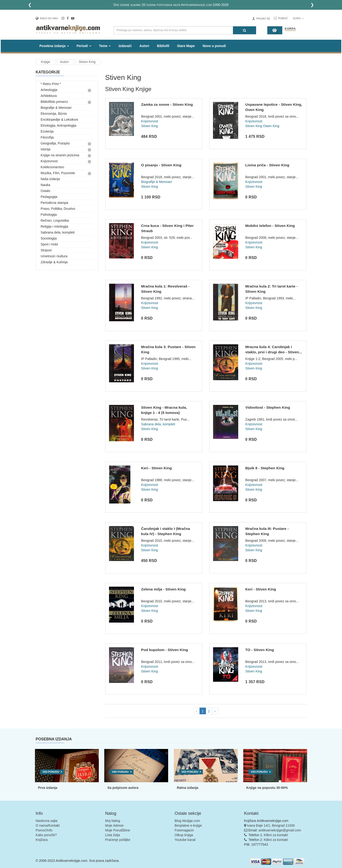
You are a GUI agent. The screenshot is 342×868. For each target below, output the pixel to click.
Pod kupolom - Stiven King (164, 650)
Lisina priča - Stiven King (267, 165)
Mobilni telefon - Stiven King (270, 226)
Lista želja (113, 835)
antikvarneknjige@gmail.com (280, 830)
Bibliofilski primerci (54, 102)
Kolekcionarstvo (52, 167)
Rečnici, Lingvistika (55, 221)
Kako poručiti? (46, 835)
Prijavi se (263, 19)
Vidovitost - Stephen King (268, 407)
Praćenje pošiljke (118, 840)
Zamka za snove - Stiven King (167, 104)
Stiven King (87, 62)
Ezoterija (47, 131)
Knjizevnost (49, 161)
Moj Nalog (113, 821)
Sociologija (49, 238)
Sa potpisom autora (123, 788)
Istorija (45, 149)
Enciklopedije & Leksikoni (59, 120)
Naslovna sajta (47, 821)
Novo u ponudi (214, 46)
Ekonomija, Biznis (54, 114)
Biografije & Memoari (56, 108)
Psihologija (49, 215)
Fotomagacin (184, 830)
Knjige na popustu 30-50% (267, 788)
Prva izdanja (48, 788)
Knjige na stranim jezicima (60, 155)
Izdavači (125, 46)
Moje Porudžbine (118, 830)
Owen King (271, 126)
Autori (144, 46)
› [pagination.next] (215, 711)
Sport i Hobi (49, 244)
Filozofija (47, 137)
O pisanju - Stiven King (161, 165)
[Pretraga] (245, 30)
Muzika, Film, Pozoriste (58, 173)
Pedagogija (49, 197)
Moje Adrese (114, 825)
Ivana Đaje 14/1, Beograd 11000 (271, 825)
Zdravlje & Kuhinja (54, 262)
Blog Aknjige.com (187, 821)
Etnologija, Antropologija (58, 125)
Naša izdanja (50, 179)
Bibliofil (163, 46)
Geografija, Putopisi (55, 143)
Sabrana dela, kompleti (58, 232)
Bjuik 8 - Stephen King (265, 468)
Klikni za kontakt (276, 835)
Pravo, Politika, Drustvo (58, 209)
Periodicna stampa (54, 203)
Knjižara (42, 840)
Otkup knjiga (184, 835)
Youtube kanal (185, 840)
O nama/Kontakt (48, 825)
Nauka (45, 185)
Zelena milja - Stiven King (163, 589)
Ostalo (45, 191)
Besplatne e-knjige (188, 825)
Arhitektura (49, 96)
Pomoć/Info (44, 830)
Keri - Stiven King (156, 468)
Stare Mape (186, 46)
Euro (298, 18)
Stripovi (46, 250)
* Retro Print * (51, 84)
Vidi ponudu (51, 772)
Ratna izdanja (188, 788)
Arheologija (49, 90)
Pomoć (283, 18)
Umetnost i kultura (54, 256)
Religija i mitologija (54, 226)
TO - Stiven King (260, 650)
